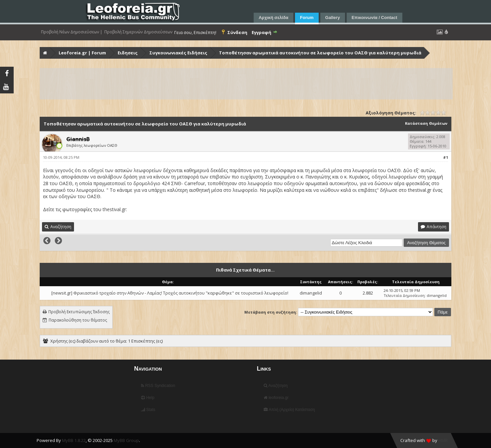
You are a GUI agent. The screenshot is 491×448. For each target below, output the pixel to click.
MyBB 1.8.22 (74, 440)
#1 (445, 157)
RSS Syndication (158, 386)
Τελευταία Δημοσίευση (404, 295)
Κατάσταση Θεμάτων (426, 123)
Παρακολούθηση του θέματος (78, 320)
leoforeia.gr (276, 398)
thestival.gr (114, 209)
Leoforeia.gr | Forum (82, 53)
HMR (443, 440)
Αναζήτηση (276, 386)
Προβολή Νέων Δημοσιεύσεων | (72, 32)
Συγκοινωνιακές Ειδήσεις (178, 53)
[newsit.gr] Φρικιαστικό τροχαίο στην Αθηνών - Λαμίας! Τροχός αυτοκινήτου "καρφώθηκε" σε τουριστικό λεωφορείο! (170, 293)
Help (148, 398)
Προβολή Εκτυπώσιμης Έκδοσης (79, 312)
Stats (148, 410)
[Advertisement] (240, 84)
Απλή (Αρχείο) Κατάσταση (289, 410)
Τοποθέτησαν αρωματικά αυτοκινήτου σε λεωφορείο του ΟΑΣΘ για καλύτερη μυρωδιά (320, 53)
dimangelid (311, 293)
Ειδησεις (128, 53)
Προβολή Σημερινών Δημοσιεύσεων (138, 32)
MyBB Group (126, 440)
